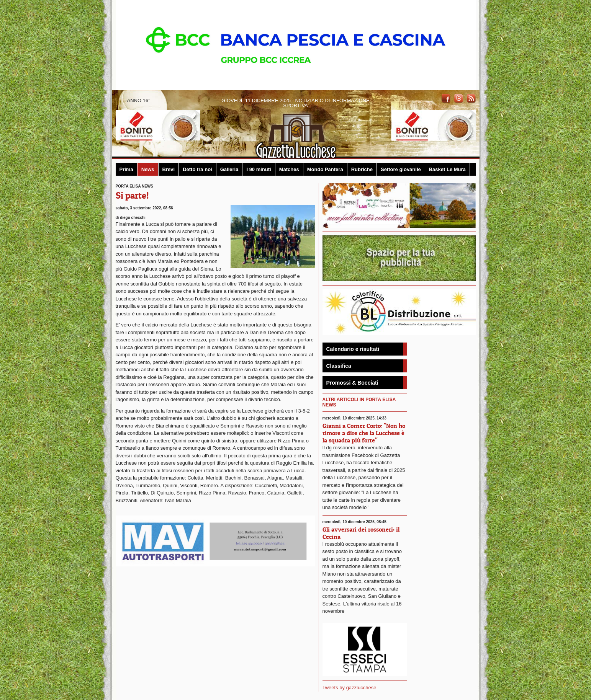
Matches (289, 169)
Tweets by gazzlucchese (350, 688)
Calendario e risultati (353, 349)
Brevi (169, 169)
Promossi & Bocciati (352, 383)
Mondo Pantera (325, 169)
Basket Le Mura (447, 169)
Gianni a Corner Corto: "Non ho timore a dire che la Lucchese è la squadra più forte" (364, 433)
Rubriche (362, 169)
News (148, 169)
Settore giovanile (401, 169)
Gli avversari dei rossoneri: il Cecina (361, 533)
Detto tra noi (197, 169)
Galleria (229, 169)
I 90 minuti (259, 169)
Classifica (339, 366)
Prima (126, 169)
